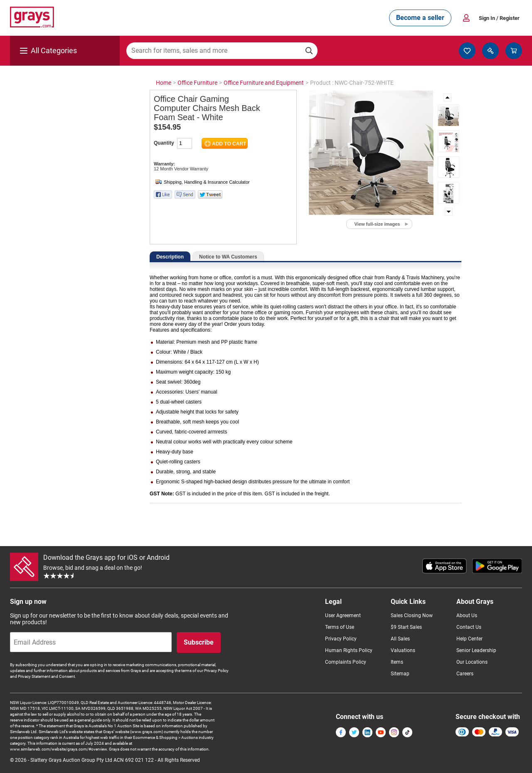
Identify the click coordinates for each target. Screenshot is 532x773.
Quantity (164, 143)
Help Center (469, 639)
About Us (467, 615)
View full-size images (377, 224)
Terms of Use (340, 627)
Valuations (403, 650)
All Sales (400, 639)
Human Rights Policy (349, 650)
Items (397, 662)
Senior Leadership (476, 650)
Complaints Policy (346, 662)
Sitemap (400, 674)
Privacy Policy (341, 639)
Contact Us (469, 627)
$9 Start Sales (406, 627)
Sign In (499, 18)
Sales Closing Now (412, 615)
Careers (465, 674)
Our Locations (472, 662)
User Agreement (343, 615)
